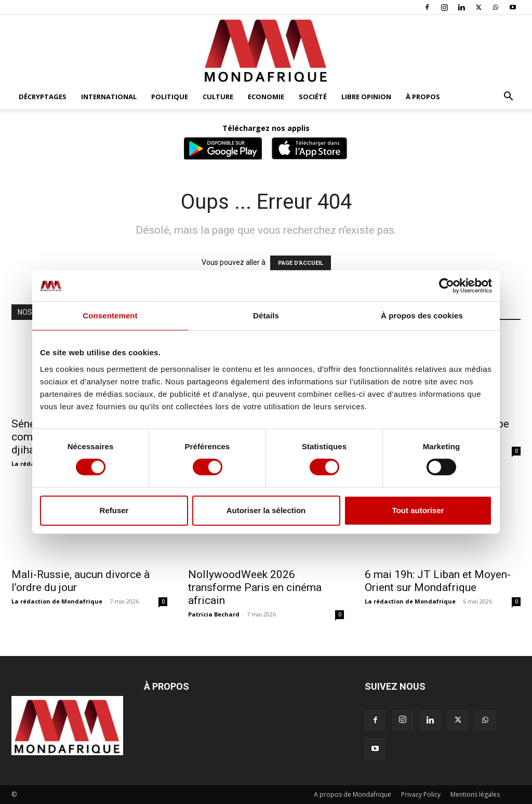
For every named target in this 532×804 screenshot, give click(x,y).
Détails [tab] (266, 316)
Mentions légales (475, 794)
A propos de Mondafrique (353, 794)
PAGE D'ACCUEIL (301, 263)
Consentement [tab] (110, 316)
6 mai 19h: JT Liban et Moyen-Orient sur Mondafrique (438, 581)
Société (313, 97)
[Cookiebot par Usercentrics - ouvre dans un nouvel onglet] (447, 286)
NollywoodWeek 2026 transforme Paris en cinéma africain (255, 587)
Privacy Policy (421, 794)
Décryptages (43, 97)
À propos (423, 97)
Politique (170, 97)
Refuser (114, 510)
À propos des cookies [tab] (422, 316)
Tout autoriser (418, 510)
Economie (266, 97)
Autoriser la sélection (266, 510)
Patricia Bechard (214, 614)
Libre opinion (366, 97)
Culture (218, 97)
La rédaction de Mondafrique (57, 601)
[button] (508, 97)
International (109, 97)
